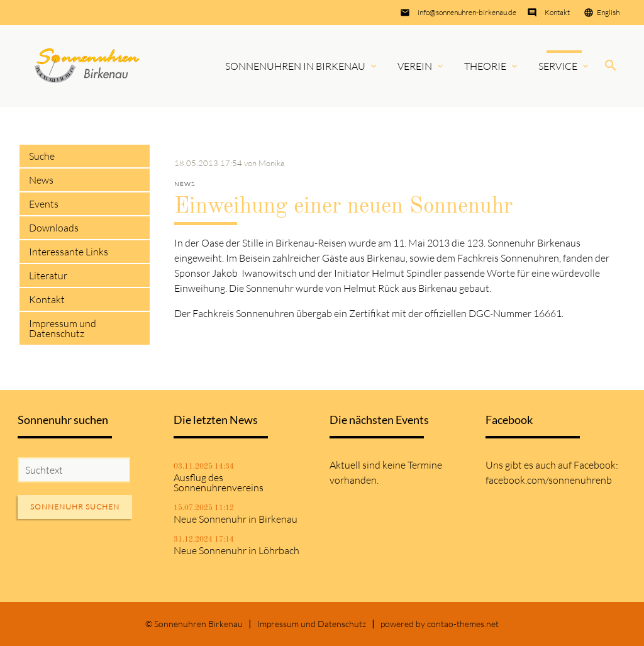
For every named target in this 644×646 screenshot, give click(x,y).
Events (44, 204)
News (41, 180)
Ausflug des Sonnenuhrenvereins (219, 482)
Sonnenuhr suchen (75, 507)
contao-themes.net (463, 624)
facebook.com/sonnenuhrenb (549, 480)
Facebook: (596, 465)
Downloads (54, 228)
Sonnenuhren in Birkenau (295, 66)
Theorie (485, 66)
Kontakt (557, 12)
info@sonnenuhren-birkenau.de (467, 12)
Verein (415, 66)
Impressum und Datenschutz (63, 328)
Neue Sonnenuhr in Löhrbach (236, 550)
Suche (42, 156)
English (608, 12)
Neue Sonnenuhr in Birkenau (236, 519)
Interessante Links (69, 252)
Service (558, 66)
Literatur (48, 276)
